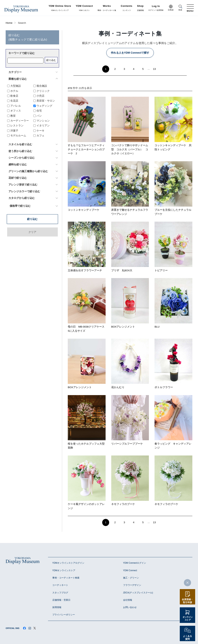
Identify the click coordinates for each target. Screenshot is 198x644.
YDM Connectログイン (135, 563)
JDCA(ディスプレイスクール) (138, 593)
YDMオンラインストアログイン (68, 563)
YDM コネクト (84, 8)
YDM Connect (130, 570)
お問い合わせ (130, 607)
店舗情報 (140, 8)
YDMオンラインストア (64, 570)
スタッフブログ (60, 593)
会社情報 (128, 600)
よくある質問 (187, 638)
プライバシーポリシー (64, 615)
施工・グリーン (131, 578)
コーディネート (60, 585)
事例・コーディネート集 (107, 8)
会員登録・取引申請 (187, 601)
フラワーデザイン (132, 585)
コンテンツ (127, 8)
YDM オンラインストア (60, 8)
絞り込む (51, 60)
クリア (32, 218)
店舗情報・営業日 (61, 600)
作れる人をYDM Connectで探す (130, 53)
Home (9, 23)
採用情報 (57, 607)
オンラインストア (188, 619)
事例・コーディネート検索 (66, 578)
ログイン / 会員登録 (156, 8)
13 (154, 69)
